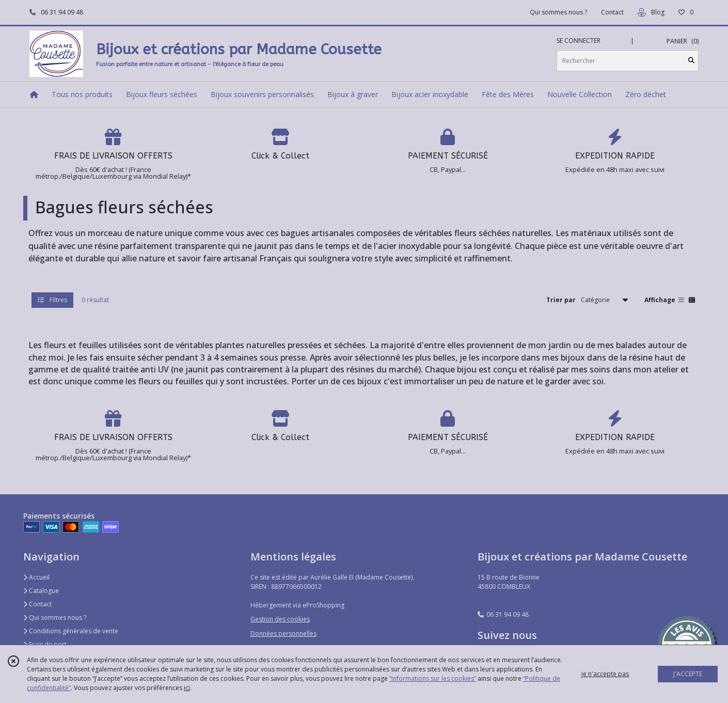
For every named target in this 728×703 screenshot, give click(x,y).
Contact (612, 12)
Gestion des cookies (280, 619)
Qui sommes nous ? (55, 618)
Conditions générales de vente (71, 631)
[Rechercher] (691, 61)
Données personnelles (283, 634)
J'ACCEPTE (688, 674)
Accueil (36, 577)
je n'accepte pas (605, 674)
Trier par (561, 300)
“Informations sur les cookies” (433, 678)
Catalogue (41, 591)
